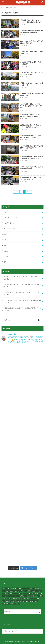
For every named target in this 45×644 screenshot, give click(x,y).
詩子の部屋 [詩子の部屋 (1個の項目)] (25, 601)
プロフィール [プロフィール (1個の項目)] (10, 596)
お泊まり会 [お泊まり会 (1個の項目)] (37, 589)
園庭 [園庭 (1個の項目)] (14, 599)
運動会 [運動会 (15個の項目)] (32, 601)
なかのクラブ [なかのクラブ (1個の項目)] (18, 591)
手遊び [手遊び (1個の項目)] (33, 599)
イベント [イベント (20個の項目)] (5, 594)
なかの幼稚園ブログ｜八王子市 (22, 641)
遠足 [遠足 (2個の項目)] (36, 601)
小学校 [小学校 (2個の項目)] (28, 599)
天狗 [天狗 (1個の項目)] (24, 599)
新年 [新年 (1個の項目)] (3, 601)
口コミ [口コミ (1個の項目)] (9, 599)
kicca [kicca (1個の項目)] (12, 589)
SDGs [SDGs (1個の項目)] (21, 589)
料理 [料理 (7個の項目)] (38, 599)
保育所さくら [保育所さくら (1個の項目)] (23, 596)
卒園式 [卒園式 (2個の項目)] (4, 599)
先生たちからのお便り (10, 218)
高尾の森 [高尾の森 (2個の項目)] (12, 604)
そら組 (4, 240)
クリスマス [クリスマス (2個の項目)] (11, 594)
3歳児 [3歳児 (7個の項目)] (4, 589)
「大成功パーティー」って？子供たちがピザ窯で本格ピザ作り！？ (22, 286)
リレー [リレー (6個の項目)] (16, 596)
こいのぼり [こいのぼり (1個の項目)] (5, 591)
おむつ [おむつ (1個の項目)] (25, 589)
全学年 (4, 234)
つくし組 (5, 251)
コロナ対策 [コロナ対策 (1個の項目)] (19, 594)
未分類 (4, 262)
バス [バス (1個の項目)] (3, 596)
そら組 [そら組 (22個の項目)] (11, 591)
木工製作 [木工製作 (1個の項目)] (13, 601)
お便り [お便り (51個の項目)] (31, 589)
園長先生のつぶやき (9, 229)
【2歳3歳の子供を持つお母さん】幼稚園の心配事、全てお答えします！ (22, 309)
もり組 (4, 245)
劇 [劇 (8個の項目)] (38, 596)
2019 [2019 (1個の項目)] (8, 589)
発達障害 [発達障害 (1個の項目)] (19, 601)
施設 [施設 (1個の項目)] (7, 601)
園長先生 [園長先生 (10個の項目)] (19, 599)
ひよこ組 (5, 256)
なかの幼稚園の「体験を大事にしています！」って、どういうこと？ (22, 293)
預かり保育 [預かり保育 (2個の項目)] (5, 604)
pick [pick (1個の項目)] (16, 589)
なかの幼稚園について (10, 223)
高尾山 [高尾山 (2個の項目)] (18, 604)
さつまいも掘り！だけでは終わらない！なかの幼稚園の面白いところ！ (22, 301)
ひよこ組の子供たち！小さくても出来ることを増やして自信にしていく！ (22, 278)
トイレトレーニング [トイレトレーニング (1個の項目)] (28, 594)
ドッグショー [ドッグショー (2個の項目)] (38, 594)
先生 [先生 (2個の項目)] (29, 596)
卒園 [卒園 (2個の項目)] (41, 596)
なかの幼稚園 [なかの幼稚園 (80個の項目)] (27, 591)
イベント (5, 212)
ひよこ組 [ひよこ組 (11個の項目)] (39, 591)
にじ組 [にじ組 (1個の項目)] (33, 591)
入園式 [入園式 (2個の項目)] (34, 596)
